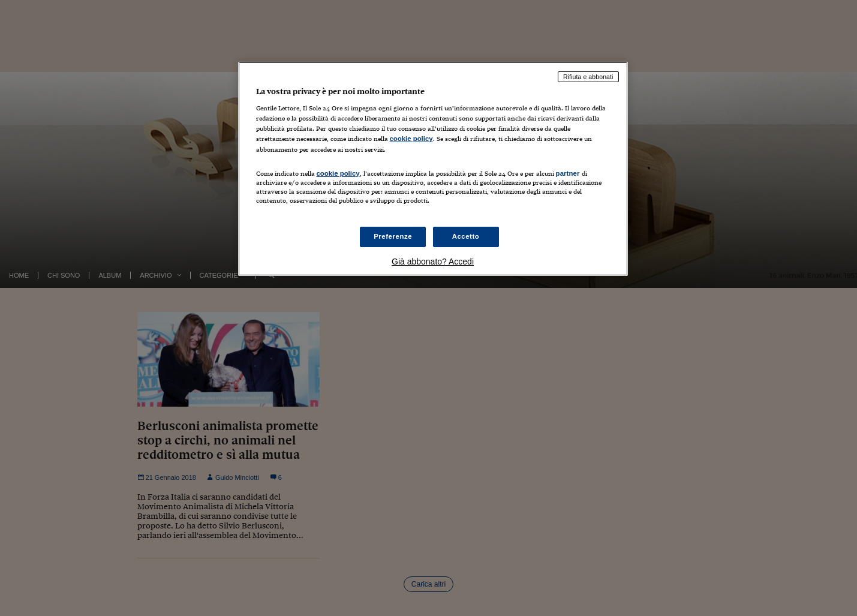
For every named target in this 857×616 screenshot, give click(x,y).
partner (568, 173)
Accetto (466, 236)
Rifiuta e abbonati (588, 77)
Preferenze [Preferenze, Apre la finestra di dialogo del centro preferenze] (393, 236)
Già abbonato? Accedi (433, 262)
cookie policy (411, 139)
